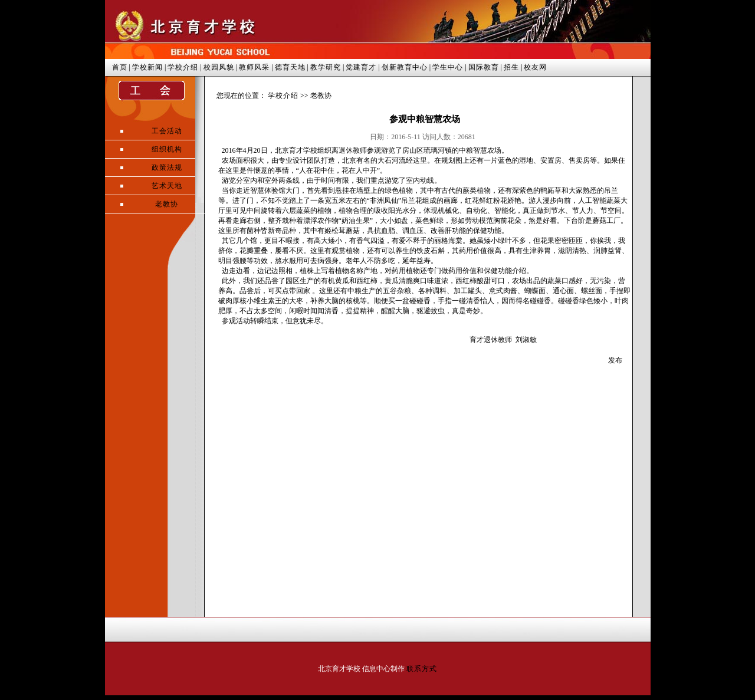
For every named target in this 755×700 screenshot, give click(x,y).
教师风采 (254, 67)
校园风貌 (219, 67)
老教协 (167, 204)
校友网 (535, 67)
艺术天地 (167, 186)
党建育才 (361, 67)
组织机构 (167, 149)
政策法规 (167, 167)
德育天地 (290, 67)
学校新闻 (147, 67)
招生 (511, 67)
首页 (120, 67)
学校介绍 (183, 67)
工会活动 (167, 131)
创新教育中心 (405, 67)
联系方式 (422, 669)
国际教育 (484, 67)
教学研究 (326, 67)
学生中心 (448, 67)
